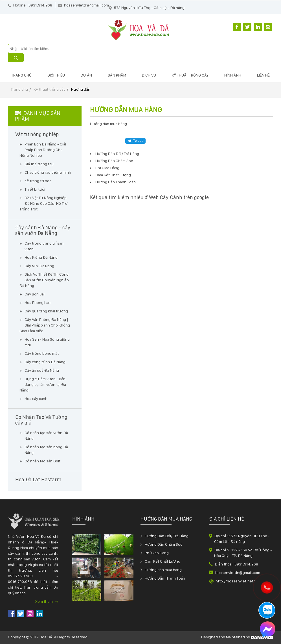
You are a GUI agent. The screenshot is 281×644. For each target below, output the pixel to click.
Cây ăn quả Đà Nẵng (42, 370)
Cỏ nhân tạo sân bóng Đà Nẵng (46, 450)
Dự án (86, 75)
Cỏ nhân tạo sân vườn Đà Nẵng (46, 436)
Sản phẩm (117, 75)
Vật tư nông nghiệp (37, 134)
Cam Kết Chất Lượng (113, 175)
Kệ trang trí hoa (38, 181)
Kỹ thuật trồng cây (190, 75)
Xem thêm (47, 601)
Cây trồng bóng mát (42, 353)
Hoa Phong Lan (38, 303)
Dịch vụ (149, 75)
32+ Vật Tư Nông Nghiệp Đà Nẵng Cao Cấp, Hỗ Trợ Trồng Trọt (43, 203)
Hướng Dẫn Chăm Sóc (114, 161)
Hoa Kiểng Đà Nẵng (41, 257)
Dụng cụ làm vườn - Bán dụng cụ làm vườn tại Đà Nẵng (43, 384)
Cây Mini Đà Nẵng (39, 266)
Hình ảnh (233, 75)
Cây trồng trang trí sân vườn (44, 246)
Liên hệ (263, 75)
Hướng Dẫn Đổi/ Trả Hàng (117, 154)
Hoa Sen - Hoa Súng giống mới (47, 342)
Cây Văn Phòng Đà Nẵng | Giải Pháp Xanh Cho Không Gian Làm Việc (45, 325)
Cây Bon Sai (35, 294)
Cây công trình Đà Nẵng (45, 362)
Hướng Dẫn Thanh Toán (116, 182)
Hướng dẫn (81, 89)
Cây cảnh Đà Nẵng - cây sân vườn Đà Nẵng (43, 230)
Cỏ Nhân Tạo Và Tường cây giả (41, 420)
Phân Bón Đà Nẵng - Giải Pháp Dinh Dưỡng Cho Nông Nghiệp (43, 150)
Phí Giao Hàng (107, 168)
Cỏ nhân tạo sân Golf (42, 461)
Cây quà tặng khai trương (46, 311)
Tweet (135, 141)
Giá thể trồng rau (39, 164)
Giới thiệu (56, 75)
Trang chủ (21, 75)
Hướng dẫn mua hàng (163, 570)
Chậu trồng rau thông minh (48, 172)
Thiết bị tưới (35, 189)
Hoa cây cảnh (36, 399)
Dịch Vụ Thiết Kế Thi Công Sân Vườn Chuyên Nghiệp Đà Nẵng (44, 280)
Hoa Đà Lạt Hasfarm (38, 480)
